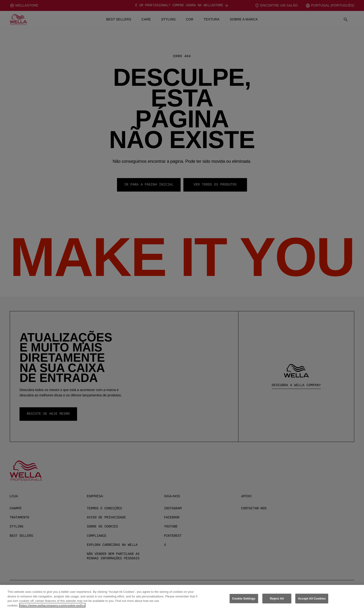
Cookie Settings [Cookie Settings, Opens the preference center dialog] (244, 605)
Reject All (277, 605)
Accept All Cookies (312, 605)
